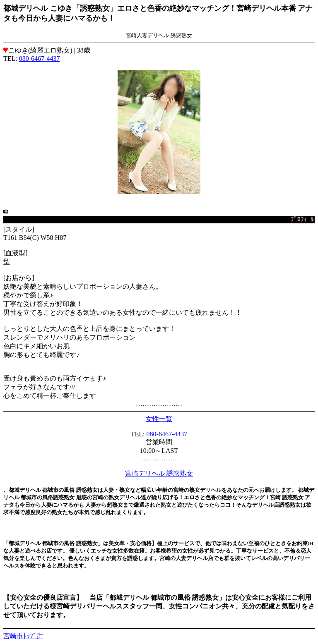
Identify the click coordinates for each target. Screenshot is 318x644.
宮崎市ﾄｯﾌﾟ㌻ (23, 636)
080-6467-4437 (40, 59)
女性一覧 (159, 419)
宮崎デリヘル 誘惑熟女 (159, 473)
